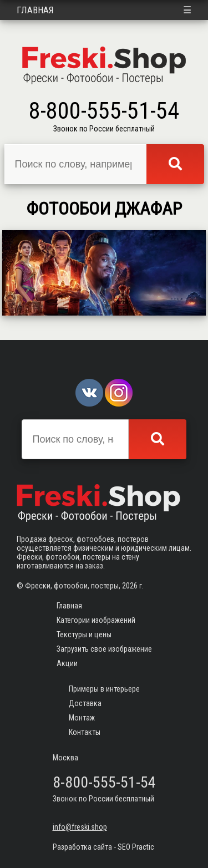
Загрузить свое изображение (104, 649)
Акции (67, 663)
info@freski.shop (80, 827)
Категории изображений (96, 620)
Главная (35, 10)
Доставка (85, 703)
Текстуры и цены (84, 634)
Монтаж (82, 718)
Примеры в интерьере (104, 689)
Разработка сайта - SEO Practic (103, 847)
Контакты (85, 732)
